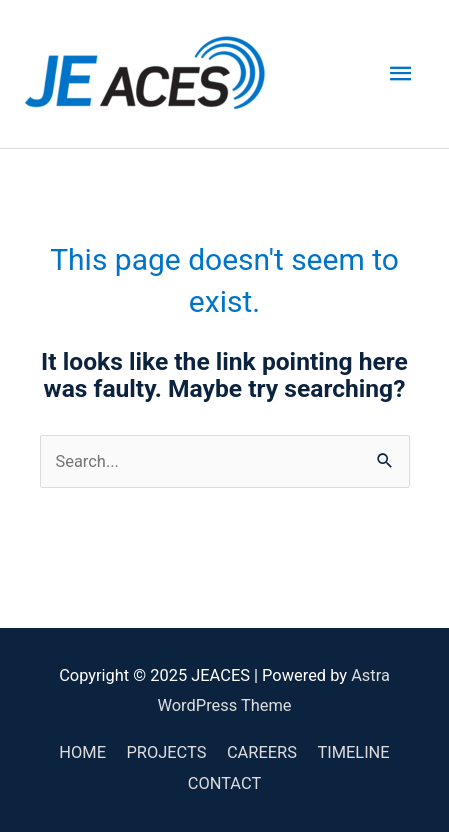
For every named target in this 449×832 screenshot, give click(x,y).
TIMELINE (353, 752)
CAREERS (262, 752)
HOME (82, 752)
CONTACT (224, 783)
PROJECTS (166, 752)
